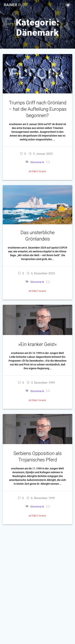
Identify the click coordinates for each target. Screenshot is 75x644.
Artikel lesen (37, 171)
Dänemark (37, 162)
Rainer (16, 5)
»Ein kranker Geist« (37, 344)
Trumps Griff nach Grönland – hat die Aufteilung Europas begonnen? (38, 109)
